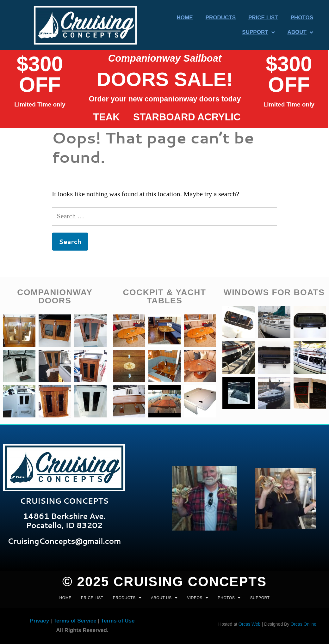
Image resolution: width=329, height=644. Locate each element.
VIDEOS (198, 598)
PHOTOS (229, 598)
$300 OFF (40, 74)
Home (185, 18)
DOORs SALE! (165, 79)
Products (221, 18)
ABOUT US (164, 598)
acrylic (219, 117)
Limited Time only (40, 104)
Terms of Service (75, 621)
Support (258, 32)
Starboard (164, 117)
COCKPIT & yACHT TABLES (164, 296)
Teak (106, 117)
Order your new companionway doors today (165, 99)
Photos (302, 18)
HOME (65, 598)
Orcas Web (250, 624)
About (300, 32)
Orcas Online (303, 624)
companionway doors (55, 296)
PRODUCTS (127, 598)
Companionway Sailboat (165, 58)
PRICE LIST (92, 598)
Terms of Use (118, 621)
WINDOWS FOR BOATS (274, 292)
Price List (263, 18)
